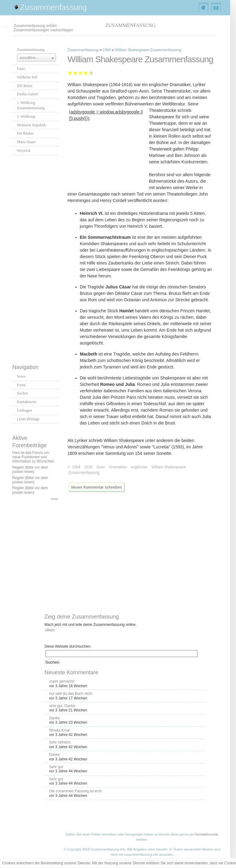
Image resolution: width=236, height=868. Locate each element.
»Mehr (50, 630)
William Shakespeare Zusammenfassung (148, 50)
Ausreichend (75, 73)
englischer (139, 467)
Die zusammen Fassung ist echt (75, 791)
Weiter (55, 499)
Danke (55, 718)
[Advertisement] (37, 258)
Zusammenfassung (53, 7)
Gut (86, 73)
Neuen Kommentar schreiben (97, 487)
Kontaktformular (207, 834)
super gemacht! (62, 681)
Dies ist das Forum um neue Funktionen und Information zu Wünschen (33, 457)
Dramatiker (118, 467)
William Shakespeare (169, 467)
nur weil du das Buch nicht (71, 694)
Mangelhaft (70, 73)
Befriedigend (81, 73)
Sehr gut (90, 73)
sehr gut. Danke (62, 706)
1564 (107, 50)
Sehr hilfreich (60, 742)
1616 (88, 467)
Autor (100, 467)
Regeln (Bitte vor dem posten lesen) (30, 470)
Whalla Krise (59, 730)
